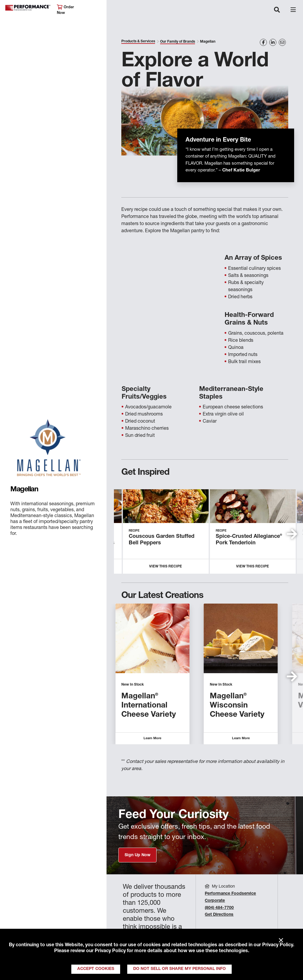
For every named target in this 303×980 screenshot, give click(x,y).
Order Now (65, 10)
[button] (292, 534)
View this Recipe (166, 567)
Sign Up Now (137, 855)
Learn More (152, 738)
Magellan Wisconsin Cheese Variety (237, 706)
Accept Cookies (96, 969)
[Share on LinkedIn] (273, 42)
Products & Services (138, 41)
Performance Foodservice (28, 8)
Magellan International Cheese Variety (149, 706)
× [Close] (281, 941)
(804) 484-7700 (219, 908)
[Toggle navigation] (277, 10)
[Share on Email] (282, 42)
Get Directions (219, 915)
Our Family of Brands (178, 42)
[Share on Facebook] (263, 42)
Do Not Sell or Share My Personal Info (179, 969)
